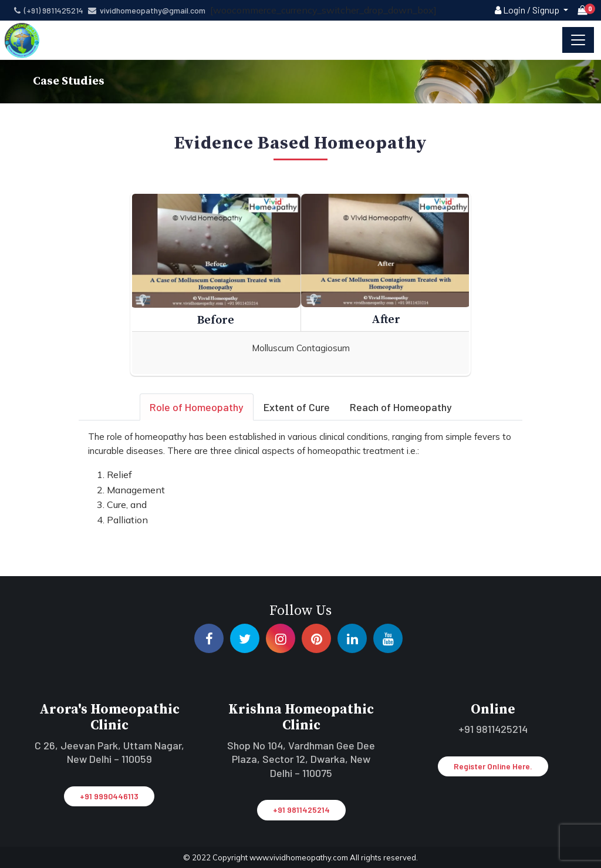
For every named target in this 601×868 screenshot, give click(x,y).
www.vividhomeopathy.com (300, 857)
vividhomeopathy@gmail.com (147, 10)
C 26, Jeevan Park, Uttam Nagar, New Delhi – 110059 (109, 752)
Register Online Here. (493, 766)
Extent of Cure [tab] (297, 407)
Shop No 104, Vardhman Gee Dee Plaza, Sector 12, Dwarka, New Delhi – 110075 (301, 759)
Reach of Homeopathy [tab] (401, 407)
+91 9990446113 (109, 796)
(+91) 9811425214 (49, 10)
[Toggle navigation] (578, 40)
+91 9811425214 (301, 810)
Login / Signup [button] (528, 10)
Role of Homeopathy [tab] (197, 407)
